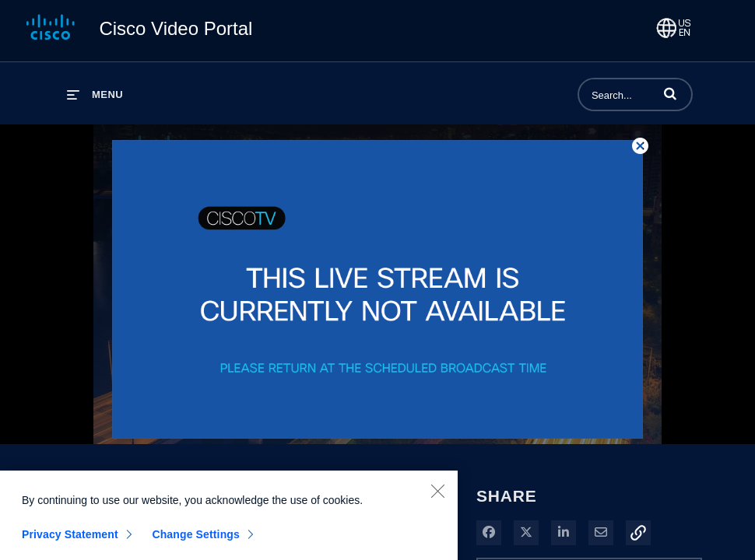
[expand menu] (95, 94)
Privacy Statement (70, 538)
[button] (670, 93)
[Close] (437, 495)
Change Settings (196, 538)
